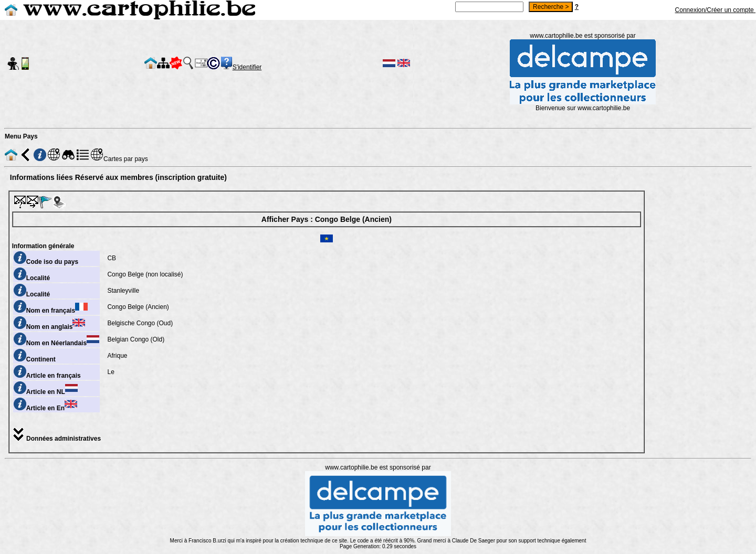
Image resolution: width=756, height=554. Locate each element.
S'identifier (247, 67)
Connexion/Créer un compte (715, 10)
